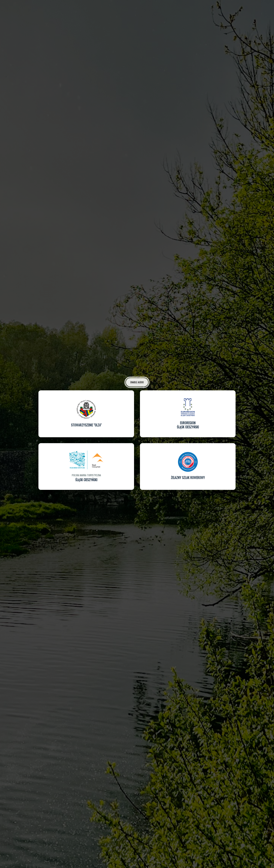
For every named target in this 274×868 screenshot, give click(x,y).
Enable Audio (137, 382)
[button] (86, 414)
